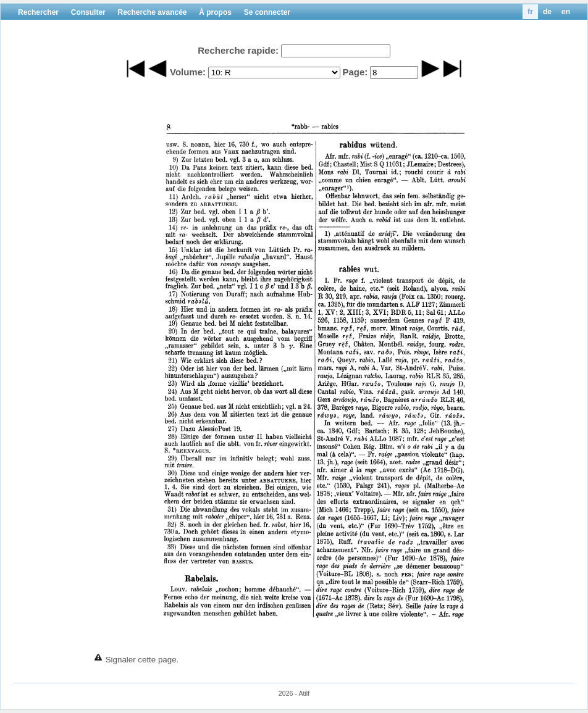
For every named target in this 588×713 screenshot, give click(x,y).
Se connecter (267, 12)
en (566, 12)
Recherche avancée (152, 12)
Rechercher (38, 12)
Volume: (188, 72)
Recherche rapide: (238, 50)
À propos (215, 12)
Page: (355, 72)
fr (530, 12)
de (547, 12)
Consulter (88, 12)
